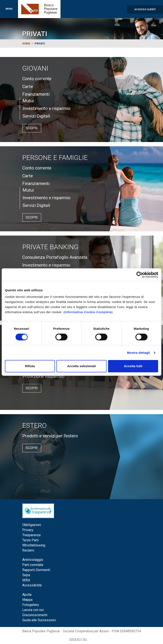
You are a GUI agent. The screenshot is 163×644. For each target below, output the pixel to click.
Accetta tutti (133, 366)
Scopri (32, 128)
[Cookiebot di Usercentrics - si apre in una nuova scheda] (140, 275)
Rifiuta (30, 366)
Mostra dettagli (138, 353)
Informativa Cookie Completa (88, 312)
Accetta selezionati (81, 366)
